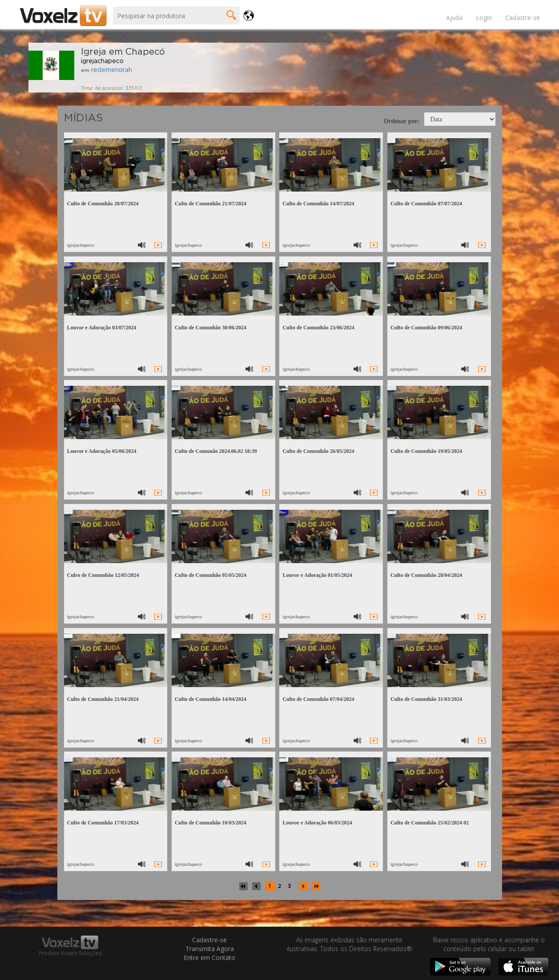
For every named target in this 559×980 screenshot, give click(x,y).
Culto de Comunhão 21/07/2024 (211, 204)
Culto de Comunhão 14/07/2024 (318, 204)
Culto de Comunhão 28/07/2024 (103, 204)
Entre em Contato (209, 958)
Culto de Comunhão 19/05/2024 (426, 451)
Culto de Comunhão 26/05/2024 (318, 451)
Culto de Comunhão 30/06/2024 (211, 328)
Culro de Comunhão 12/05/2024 (103, 575)
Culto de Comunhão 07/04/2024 (318, 699)
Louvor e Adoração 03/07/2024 (101, 328)
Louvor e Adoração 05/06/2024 (101, 451)
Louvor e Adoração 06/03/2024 (317, 823)
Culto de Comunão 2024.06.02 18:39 (216, 451)
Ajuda (454, 18)
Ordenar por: (401, 121)
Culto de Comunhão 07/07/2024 (426, 204)
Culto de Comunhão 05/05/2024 (211, 575)
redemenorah (112, 70)
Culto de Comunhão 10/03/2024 (211, 823)
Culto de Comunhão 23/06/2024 (318, 328)
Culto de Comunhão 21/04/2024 (103, 699)
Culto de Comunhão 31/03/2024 (426, 699)
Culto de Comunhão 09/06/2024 (426, 328)
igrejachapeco (102, 61)
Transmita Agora (210, 949)
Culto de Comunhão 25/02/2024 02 (430, 823)
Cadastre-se (523, 18)
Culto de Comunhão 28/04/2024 (426, 575)
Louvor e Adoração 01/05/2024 (317, 575)
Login (484, 18)
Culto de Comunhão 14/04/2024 (211, 699)
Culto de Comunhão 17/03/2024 (103, 823)
